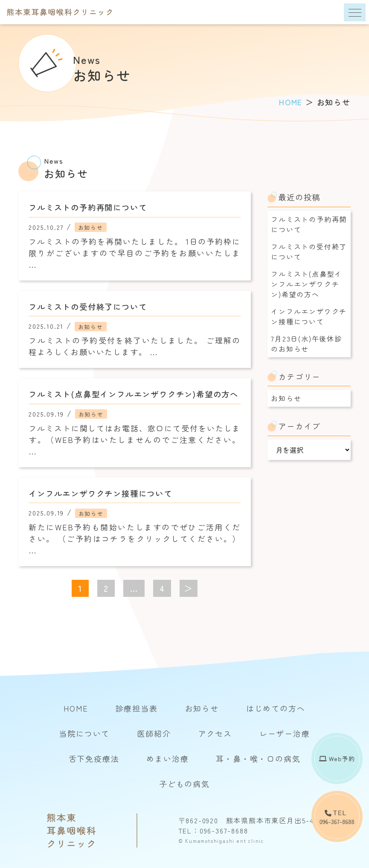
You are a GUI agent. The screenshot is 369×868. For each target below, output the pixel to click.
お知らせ (286, 398)
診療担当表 (137, 708)
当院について (84, 733)
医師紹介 (154, 733)
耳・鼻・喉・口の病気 (258, 758)
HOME (76, 708)
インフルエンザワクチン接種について (309, 316)
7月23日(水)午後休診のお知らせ (307, 344)
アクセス (215, 733)
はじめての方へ (276, 708)
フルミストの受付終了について (309, 252)
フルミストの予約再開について (309, 224)
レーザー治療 (285, 733)
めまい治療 (167, 758)
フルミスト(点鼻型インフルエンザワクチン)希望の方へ (307, 284)
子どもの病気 (184, 784)
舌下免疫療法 (94, 758)
